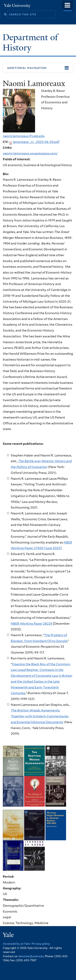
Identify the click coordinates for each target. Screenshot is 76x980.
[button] (38, 68)
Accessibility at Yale (16, 944)
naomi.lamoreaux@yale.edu (24, 136)
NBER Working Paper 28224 (32, 624)
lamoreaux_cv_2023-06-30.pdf (36, 142)
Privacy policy (41, 944)
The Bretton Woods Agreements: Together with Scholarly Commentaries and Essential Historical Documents (40, 716)
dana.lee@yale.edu (31, 956)
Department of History (30, 42)
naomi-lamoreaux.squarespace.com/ (30, 153)
